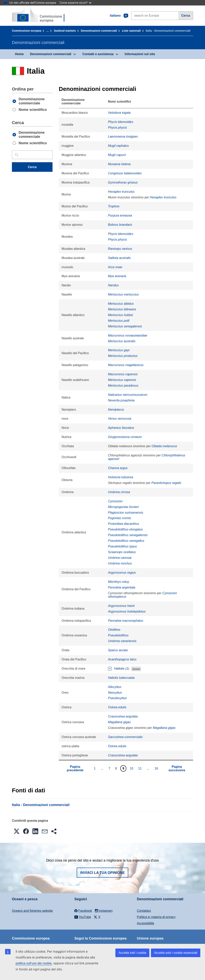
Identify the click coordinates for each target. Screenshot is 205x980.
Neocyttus (115, 693)
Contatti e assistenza (98, 54)
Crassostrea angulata (123, 716)
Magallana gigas (119, 722)
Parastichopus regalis (166, 483)
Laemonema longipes (123, 137)
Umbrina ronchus (120, 563)
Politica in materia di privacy (156, 917)
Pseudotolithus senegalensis (128, 535)
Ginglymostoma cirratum (125, 437)
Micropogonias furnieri (123, 507)
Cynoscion (115, 501)
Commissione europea (27, 31)
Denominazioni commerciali (99, 31)
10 (132, 768)
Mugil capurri (117, 155)
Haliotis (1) (122, 669)
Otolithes (114, 630)
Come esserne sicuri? (75, 3)
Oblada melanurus (164, 446)
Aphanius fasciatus (121, 428)
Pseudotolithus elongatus (125, 529)
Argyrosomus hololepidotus (127, 611)
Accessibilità (145, 923)
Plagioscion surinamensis (126, 513)
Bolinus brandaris (120, 225)
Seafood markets (65, 31)
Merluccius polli (119, 321)
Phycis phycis (117, 128)
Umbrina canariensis (122, 641)
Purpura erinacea (120, 215)
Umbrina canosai (120, 558)
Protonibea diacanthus (123, 524)
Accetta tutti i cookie (132, 953)
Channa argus (118, 468)
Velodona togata (119, 113)
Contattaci (144, 911)
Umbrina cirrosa (119, 492)
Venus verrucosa (120, 419)
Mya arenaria (117, 276)
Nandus (113, 285)
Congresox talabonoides (125, 173)
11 (140, 768)
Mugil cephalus (118, 146)
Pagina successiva (177, 768)
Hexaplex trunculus (121, 192)
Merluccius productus (123, 356)
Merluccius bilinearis (122, 309)
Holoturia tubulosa (121, 477)
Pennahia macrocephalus (126, 621)
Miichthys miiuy (119, 582)
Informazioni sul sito (140, 54)
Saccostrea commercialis (125, 737)
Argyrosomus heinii (121, 606)
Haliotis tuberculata (121, 678)
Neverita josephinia (121, 400)
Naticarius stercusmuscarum (128, 395)
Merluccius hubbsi (120, 315)
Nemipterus (116, 410)
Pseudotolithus (118, 635)
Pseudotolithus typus (122, 546)
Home (19, 54)
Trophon (114, 206)
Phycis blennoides (121, 122)
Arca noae (115, 267)
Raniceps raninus (120, 249)
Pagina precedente (75, 768)
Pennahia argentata (122, 587)
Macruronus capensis (123, 374)
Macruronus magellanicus (126, 365)
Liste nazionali (131, 31)
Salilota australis (119, 258)
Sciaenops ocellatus (122, 552)
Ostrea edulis (117, 707)
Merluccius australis (122, 341)
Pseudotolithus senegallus (126, 541)
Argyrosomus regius (122, 573)
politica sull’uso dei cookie (34, 963)
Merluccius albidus (121, 304)
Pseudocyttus (117, 698)
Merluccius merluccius (123, 294)
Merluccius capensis (122, 380)
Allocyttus (115, 687)
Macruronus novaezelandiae (128, 335)
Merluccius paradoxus (123, 386)
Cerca (186, 16)
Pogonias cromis (119, 518)
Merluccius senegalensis (125, 326)
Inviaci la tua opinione (103, 873)
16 (157, 768)
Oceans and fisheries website (32, 911)
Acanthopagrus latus (122, 659)
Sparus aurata (118, 650)
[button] (17, 831)
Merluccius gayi (119, 350)
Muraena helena (119, 164)
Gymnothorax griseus (123, 182)
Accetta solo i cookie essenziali (176, 953)
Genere (136, 669)
